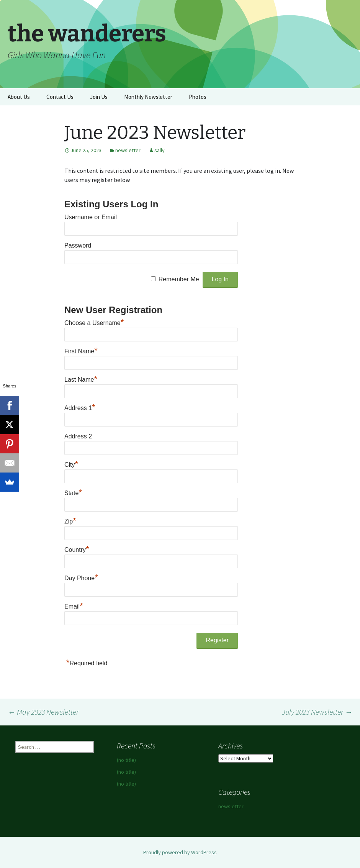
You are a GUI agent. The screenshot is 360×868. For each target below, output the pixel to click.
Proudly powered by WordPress (180, 852)
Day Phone (81, 578)
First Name (81, 351)
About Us (19, 97)
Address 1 (80, 408)
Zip (70, 521)
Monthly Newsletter (148, 97)
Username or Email (91, 217)
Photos (198, 97)
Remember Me (179, 279)
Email (74, 606)
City (71, 465)
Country (77, 550)
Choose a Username (94, 323)
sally (160, 150)
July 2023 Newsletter (317, 712)
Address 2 (78, 436)
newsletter (128, 150)
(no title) (126, 760)
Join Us (99, 97)
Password (78, 245)
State (73, 493)
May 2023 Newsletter (43, 712)
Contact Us (60, 97)
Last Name (81, 380)
